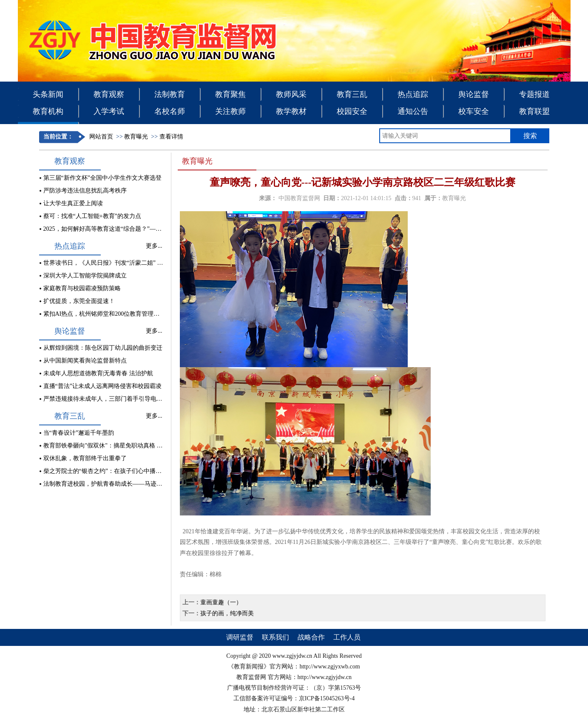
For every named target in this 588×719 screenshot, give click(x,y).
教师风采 (291, 94)
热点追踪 (413, 94)
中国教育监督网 (299, 198)
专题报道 (534, 94)
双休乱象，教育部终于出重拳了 (85, 458)
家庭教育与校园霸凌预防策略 (82, 288)
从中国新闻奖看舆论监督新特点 (85, 361)
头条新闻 (48, 94)
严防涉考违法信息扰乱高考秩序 (85, 191)
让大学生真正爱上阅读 (73, 203)
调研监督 (240, 637)
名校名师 (170, 111)
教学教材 (291, 111)
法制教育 (170, 94)
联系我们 (276, 637)
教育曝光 (136, 137)
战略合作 (311, 637)
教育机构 (48, 111)
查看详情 (171, 137)
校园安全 (352, 111)
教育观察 (109, 94)
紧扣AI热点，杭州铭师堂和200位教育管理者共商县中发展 (119, 314)
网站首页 (101, 137)
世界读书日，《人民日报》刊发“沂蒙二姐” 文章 (106, 263)
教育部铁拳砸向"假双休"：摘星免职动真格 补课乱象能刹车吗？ (127, 446)
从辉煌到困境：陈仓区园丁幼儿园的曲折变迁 (103, 348)
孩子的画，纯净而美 (227, 613)
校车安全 (474, 111)
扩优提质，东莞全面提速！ (79, 301)
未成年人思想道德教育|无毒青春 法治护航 (98, 373)
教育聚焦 (230, 94)
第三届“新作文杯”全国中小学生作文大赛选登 (102, 178)
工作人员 (347, 637)
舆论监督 (474, 94)
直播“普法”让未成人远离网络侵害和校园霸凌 (102, 386)
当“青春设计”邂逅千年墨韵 (79, 433)
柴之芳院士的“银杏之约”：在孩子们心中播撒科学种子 (114, 471)
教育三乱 (352, 94)
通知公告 (413, 111)
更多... (154, 246)
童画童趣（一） (221, 602)
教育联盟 (534, 111)
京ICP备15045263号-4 (327, 698)
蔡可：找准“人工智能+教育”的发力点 (92, 216)
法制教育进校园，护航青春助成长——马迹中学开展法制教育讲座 (130, 484)
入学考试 (109, 111)
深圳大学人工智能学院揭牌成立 (85, 276)
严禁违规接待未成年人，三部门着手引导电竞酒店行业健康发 (124, 399)
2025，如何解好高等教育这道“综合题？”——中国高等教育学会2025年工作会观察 (150, 229)
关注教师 (230, 111)
